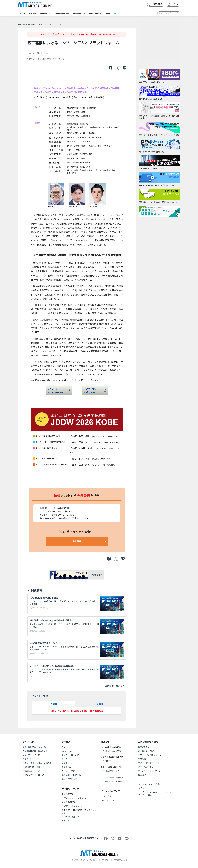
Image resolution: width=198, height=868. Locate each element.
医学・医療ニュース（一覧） (35, 747)
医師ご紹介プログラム (71, 775)
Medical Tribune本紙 (112, 751)
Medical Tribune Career (113, 771)
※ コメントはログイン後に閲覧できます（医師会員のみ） (77, 711)
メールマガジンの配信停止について (154, 784)
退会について (145, 788)
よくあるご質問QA (146, 751)
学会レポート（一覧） (32, 755)
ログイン (173, 4)
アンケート (66, 759)
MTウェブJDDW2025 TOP (56, 391)
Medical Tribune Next (112, 781)
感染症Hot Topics (33, 767)
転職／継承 (94, 13)
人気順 (54, 704)
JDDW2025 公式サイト (90, 391)
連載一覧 (44, 13)
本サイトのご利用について (150, 755)
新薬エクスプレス (33, 771)
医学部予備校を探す (70, 779)
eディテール (67, 751)
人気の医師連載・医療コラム (35, 751)
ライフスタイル (68, 821)
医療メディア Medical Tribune (29, 24)
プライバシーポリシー (148, 767)
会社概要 (142, 775)
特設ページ (78, 13)
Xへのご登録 (106, 796)
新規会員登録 (156, 4)
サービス (109, 13)
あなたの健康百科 (72, 817)
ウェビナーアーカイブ (34, 775)
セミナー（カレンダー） (72, 755)
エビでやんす (67, 767)
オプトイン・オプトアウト (150, 763)
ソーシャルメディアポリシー (151, 771)
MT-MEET (107, 761)
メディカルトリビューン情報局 (38, 763)
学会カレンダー (68, 763)
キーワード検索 (68, 771)
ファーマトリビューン (73, 806)
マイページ (66, 747)
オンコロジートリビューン (75, 798)
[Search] (169, 13)
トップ (22, 13)
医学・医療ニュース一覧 (52, 24)
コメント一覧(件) (41, 696)
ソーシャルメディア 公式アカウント (85, 838)
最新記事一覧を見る (114, 686)
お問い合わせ (144, 747)
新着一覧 (33, 13)
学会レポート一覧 (62, 13)
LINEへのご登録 (108, 800)
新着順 (100, 704)
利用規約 (142, 759)
